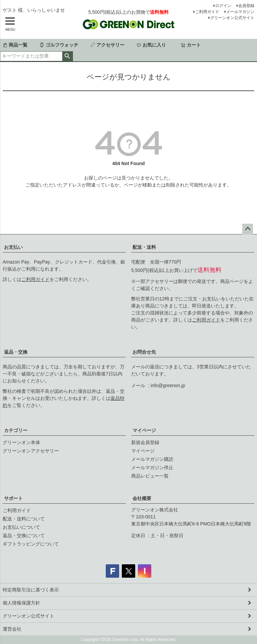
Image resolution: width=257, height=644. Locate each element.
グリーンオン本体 (21, 442)
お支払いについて (21, 527)
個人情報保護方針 (21, 603)
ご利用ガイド (207, 12)
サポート (13, 498)
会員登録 (246, 6)
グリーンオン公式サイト (232, 18)
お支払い (13, 247)
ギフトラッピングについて (31, 544)
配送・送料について (24, 519)
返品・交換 (16, 352)
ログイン (223, 6)
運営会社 (12, 629)
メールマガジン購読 (152, 459)
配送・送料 (144, 247)
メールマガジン (240, 12)
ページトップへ (248, 229)
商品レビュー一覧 (150, 476)
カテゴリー (16, 430)
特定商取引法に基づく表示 (31, 590)
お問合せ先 (144, 352)
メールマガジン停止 (152, 468)
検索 (67, 56)
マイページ (144, 430)
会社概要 (142, 498)
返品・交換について (24, 535)
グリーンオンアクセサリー (31, 451)
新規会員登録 (145, 442)
